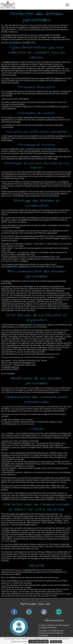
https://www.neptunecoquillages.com (42, 392)
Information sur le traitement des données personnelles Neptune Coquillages (51, 633)
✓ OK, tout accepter (38, 642)
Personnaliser (56, 642)
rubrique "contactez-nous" (29, 361)
